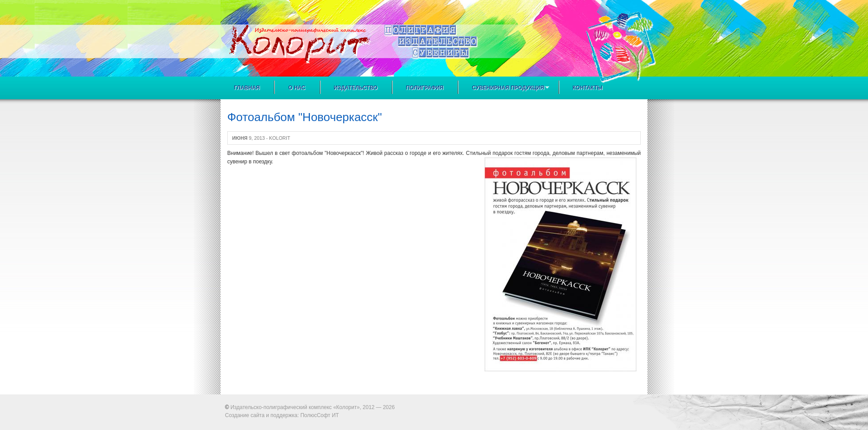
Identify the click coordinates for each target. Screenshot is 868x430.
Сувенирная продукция (506, 88)
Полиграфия (425, 88)
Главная (247, 88)
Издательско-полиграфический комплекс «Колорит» (295, 407)
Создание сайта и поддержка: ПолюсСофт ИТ (282, 415)
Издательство (356, 88)
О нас (297, 88)
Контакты (588, 88)
